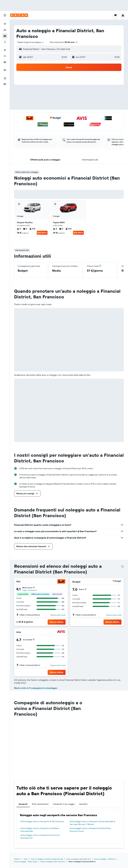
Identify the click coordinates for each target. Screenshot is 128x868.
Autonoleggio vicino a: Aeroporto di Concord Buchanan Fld (40, 837)
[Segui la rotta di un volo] (5, 56)
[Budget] (117, 582)
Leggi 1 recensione (30, 590)
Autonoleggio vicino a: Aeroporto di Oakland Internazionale (40, 830)
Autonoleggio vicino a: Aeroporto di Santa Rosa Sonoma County (90, 830)
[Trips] (5, 70)
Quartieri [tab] (83, 804)
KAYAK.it (17, 859)
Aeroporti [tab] (23, 804)
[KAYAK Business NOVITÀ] (5, 62)
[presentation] (122, 566)
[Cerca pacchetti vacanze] (5, 42)
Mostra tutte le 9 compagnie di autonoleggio (36, 688)
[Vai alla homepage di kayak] (19, 15)
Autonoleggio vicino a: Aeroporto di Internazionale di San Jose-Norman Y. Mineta (92, 823)
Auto (26, 859)
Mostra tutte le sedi (58, 615)
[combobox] (31, 42)
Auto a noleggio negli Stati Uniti (79, 859)
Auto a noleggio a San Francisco (53, 862)
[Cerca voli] (5, 24)
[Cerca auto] (5, 36)
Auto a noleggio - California (105, 859)
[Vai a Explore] (5, 50)
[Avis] (61, 632)
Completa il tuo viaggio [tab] (64, 804)
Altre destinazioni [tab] (40, 804)
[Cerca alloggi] (5, 30)
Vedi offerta (42, 233)
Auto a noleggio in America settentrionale (47, 859)
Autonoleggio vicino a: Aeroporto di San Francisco (42, 821)
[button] (5, 15)
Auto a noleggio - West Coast (26, 862)
